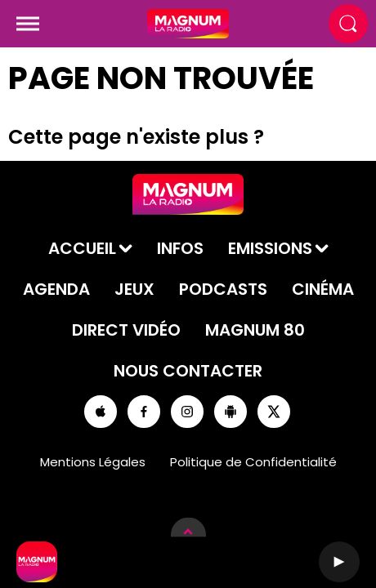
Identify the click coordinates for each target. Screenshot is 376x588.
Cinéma (323, 289)
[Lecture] (339, 562)
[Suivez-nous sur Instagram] (187, 412)
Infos (180, 248)
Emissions (270, 248)
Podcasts (223, 289)
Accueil (82, 248)
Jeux (134, 289)
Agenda (56, 289)
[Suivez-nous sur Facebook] (144, 412)
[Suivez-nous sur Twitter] (274, 412)
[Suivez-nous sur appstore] (101, 412)
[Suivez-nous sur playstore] (231, 412)
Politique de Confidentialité (253, 462)
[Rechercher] (348, 24)
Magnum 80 (255, 330)
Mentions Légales (93, 462)
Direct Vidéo (126, 330)
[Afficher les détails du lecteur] (188, 535)
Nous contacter (188, 371)
